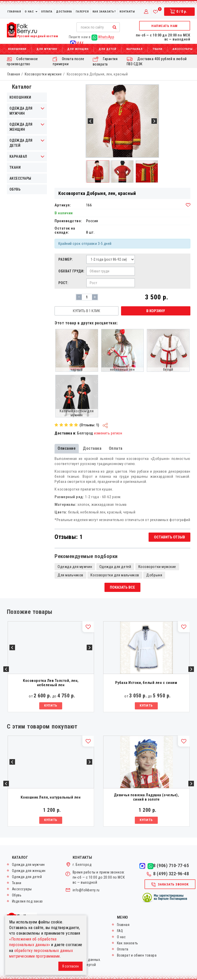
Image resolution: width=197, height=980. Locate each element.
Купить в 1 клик (87, 311)
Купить (51, 705)
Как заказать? (104, 12)
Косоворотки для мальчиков (115, 575)
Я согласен (70, 966)
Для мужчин (47, 49)
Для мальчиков (70, 575)
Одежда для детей (21, 143)
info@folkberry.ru (86, 890)
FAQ (120, 931)
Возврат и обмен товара (137, 955)
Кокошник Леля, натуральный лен (51, 797)
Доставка (64, 12)
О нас (31, 12)
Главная (14, 12)
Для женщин (78, 49)
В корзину (156, 311)
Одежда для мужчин (21, 111)
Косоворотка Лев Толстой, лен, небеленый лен (51, 683)
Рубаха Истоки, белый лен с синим (146, 683)
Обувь (15, 189)
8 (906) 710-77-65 (171, 866)
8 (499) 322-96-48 (168, 874)
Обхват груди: (71, 271)
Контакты (127, 12)
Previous (6, 669)
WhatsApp (103, 37)
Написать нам (164, 26)
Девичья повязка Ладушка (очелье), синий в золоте (146, 797)
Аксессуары (20, 178)
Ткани (157, 49)
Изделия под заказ (27, 901)
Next (191, 669)
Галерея (82, 12)
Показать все (122, 587)
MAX (77, 43)
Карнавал (134, 49)
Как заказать (128, 943)
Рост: (63, 283)
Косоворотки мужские (43, 74)
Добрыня (154, 575)
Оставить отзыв (169, 537)
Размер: (66, 259)
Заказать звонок (170, 885)
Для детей (107, 49)
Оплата (47, 12)
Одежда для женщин (21, 127)
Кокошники (17, 49)
